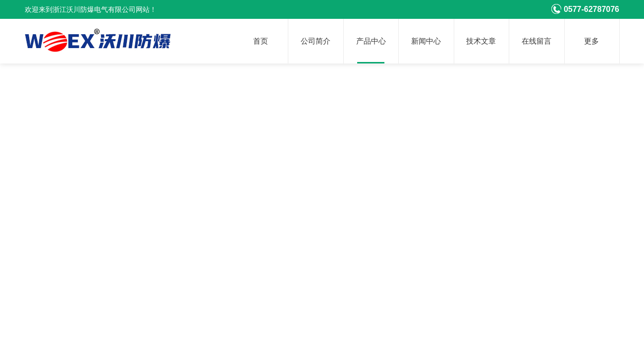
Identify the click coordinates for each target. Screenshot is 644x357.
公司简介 (316, 41)
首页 (261, 41)
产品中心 (371, 41)
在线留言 (537, 41)
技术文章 (481, 41)
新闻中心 (426, 41)
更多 (591, 41)
